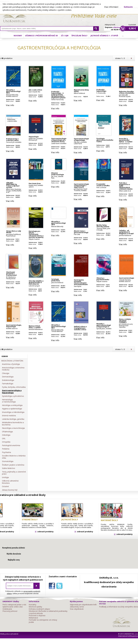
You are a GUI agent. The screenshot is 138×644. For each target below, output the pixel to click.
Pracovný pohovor (10, 611)
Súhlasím (128, 7)
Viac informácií (111, 7)
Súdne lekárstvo (9, 468)
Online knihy (14, 17)
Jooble (31, 622)
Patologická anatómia (11, 445)
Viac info (10, 105)
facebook (52, 586)
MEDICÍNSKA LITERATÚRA (12, 361)
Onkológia (6, 435)
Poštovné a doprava (37, 616)
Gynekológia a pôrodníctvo (13, 396)
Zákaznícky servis (77, 607)
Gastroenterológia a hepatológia (12, 392)
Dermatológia (8, 377)
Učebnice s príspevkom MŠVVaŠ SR (41, 36)
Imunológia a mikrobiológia (13, 412)
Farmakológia (8, 384)
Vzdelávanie (7, 609)
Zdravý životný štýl (10, 490)
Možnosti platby (35, 607)
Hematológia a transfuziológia (9, 401)
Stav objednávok (77, 609)
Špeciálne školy (79, 36)
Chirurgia (6, 373)
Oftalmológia (7, 432)
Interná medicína (9, 416)
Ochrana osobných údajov (39, 609)
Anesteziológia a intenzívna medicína (13, 369)
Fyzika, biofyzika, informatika (14, 387)
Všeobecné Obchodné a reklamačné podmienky (48, 611)
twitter (60, 586)
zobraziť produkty (45, 532)
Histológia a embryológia (12, 405)
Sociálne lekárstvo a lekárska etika (14, 457)
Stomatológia (8, 461)
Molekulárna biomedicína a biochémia (13, 424)
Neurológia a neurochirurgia (13, 428)
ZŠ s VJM (65, 36)
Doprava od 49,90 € (112, 27)
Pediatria (6, 449)
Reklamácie (33, 618)
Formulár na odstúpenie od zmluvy (43, 620)
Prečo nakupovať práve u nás (14, 605)
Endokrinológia (8, 380)
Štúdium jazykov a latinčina (13, 465)
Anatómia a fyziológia (11, 364)
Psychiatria (6, 452)
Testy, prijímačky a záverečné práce (14, 473)
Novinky (18, 36)
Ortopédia (6, 442)
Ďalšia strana (131, 58)
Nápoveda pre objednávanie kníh (83, 605)
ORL (4, 439)
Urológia (5, 477)
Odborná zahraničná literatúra (10, 482)
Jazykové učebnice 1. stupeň (104, 36)
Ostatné (5, 486)
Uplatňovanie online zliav (13, 607)
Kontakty (32, 605)
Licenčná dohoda (36, 613)
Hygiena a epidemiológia (12, 409)
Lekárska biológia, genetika (13, 419)
